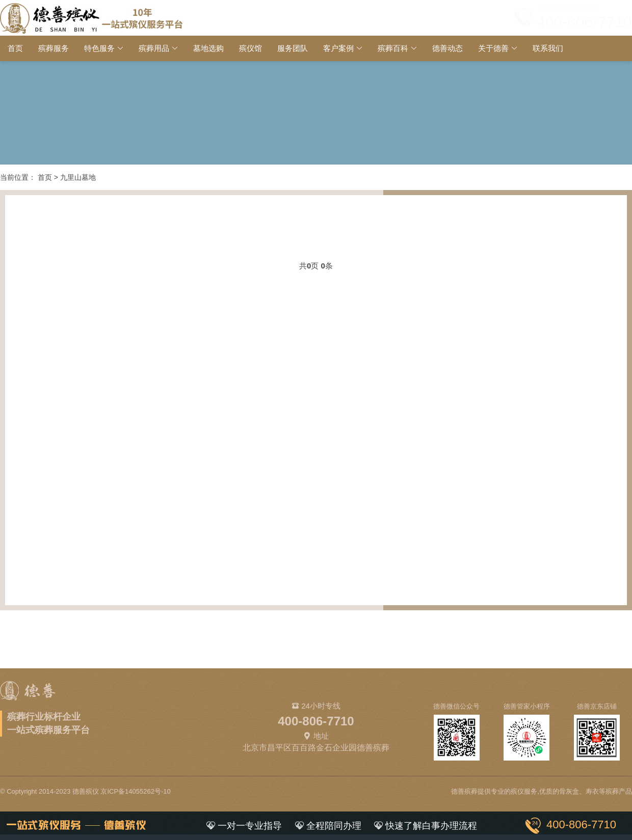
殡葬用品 (154, 48)
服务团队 (293, 48)
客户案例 (338, 48)
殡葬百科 (393, 48)
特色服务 (99, 48)
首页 (15, 48)
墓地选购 (208, 48)
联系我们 (548, 48)
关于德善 (493, 48)
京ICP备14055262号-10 (135, 791)
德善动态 (447, 48)
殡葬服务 (54, 48)
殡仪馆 (251, 48)
